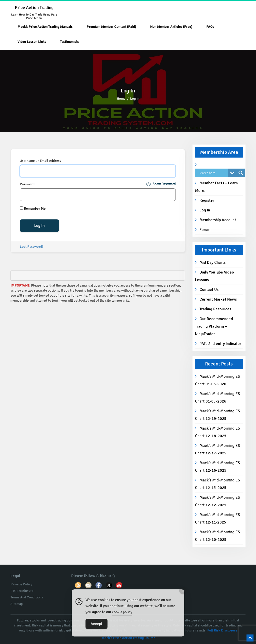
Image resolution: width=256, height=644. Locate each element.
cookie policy (122, 612)
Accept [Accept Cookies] (96, 624)
